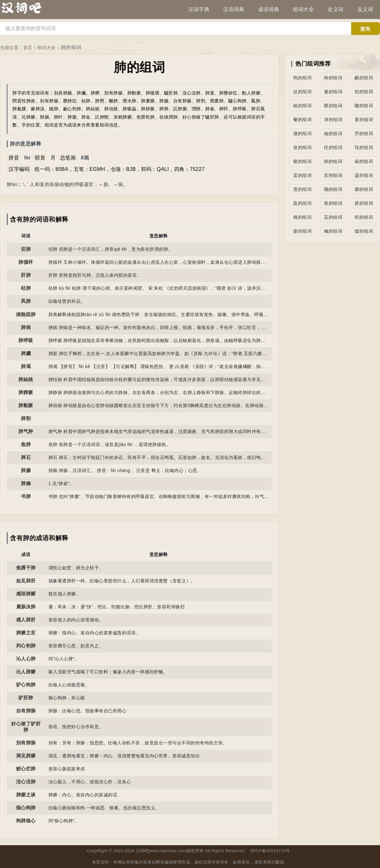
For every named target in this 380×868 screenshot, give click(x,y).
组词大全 (303, 9)
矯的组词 (302, 217)
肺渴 (26, 366)
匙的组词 (302, 203)
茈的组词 (333, 217)
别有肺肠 (26, 743)
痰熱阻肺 (26, 314)
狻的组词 (302, 161)
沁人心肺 (26, 659)
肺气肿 (26, 431)
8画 (85, 158)
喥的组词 (333, 106)
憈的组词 (364, 231)
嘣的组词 (333, 189)
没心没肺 (26, 782)
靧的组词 (364, 78)
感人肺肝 (26, 620)
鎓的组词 (302, 106)
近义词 (336, 9)
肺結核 (26, 379)
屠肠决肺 (26, 607)
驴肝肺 (26, 698)
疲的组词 (302, 231)
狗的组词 (302, 78)
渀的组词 (333, 120)
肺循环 (26, 262)
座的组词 (333, 203)
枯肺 (26, 288)
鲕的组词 (333, 231)
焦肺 (26, 444)
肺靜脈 (26, 392)
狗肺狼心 (26, 821)
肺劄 (26, 418)
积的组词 (364, 217)
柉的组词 (333, 147)
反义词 (365, 9)
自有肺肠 (26, 711)
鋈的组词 (364, 175)
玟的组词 (364, 147)
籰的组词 (302, 120)
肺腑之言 (26, 633)
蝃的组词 (364, 106)
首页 (28, 48)
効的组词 (364, 92)
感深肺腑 (26, 594)
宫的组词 (333, 175)
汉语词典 (234, 9)
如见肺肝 (26, 581)
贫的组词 (302, 147)
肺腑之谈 (26, 795)
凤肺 (26, 301)
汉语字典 (199, 9)
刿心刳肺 (26, 646)
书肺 (26, 496)
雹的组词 (302, 189)
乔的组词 (364, 133)
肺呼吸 (26, 340)
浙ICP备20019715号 (270, 851)
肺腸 (26, 470)
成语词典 (269, 9)
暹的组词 (333, 92)
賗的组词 (333, 161)
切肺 (26, 249)
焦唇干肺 (26, 568)
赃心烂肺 (26, 769)
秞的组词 (333, 133)
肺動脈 (26, 405)
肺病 (26, 327)
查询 (365, 29)
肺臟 (26, 353)
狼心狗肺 (26, 808)
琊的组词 (364, 189)
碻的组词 (364, 161)
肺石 (26, 457)
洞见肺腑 (26, 756)
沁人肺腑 (26, 672)
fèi (27, 158)
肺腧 (26, 483)
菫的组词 (364, 120)
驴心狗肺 (26, 685)
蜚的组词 (302, 175)
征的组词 (302, 92)
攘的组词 (302, 133)
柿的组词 (333, 78)
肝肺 (26, 275)
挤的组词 (364, 203)
